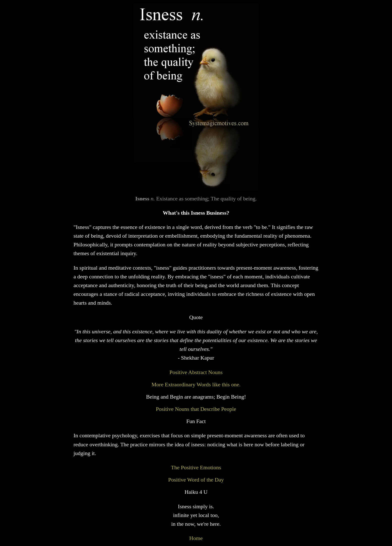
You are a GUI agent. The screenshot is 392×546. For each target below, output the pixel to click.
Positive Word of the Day (196, 480)
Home (196, 538)
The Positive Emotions (196, 467)
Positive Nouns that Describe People (196, 409)
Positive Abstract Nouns (196, 372)
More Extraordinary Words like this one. (196, 384)
